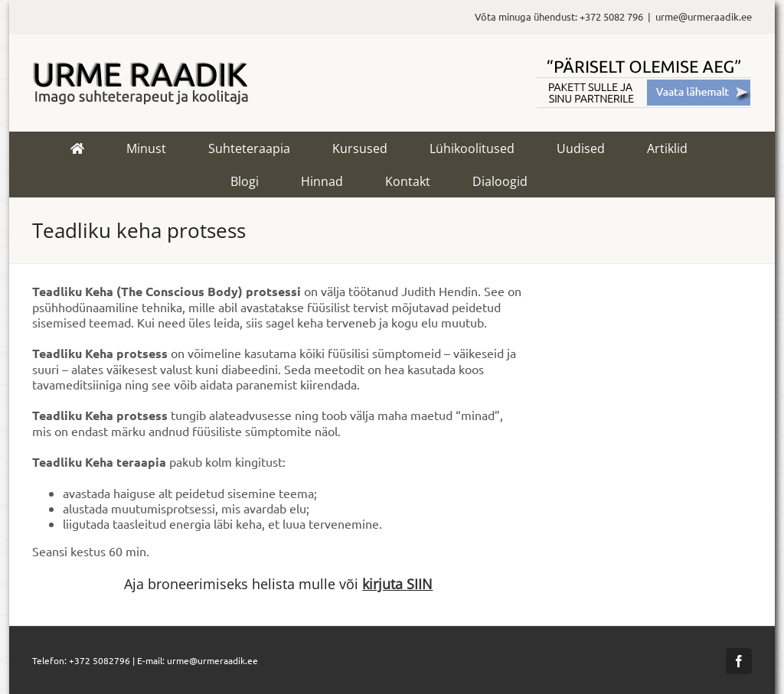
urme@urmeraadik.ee (704, 16)
